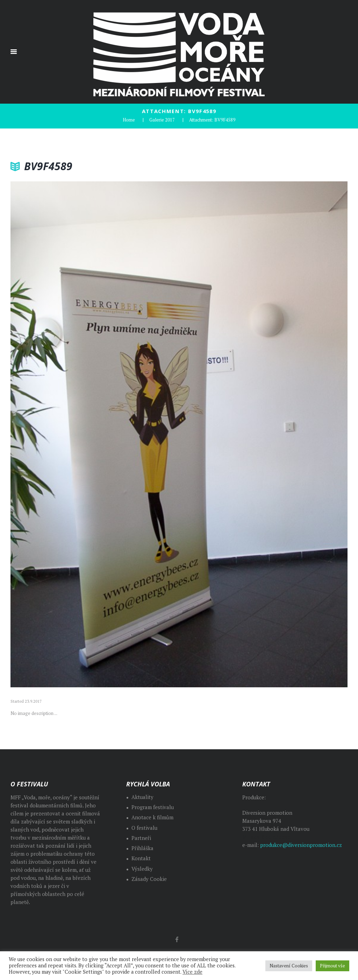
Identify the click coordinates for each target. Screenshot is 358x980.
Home (129, 120)
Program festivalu (153, 807)
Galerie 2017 (162, 120)
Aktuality (142, 797)
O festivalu (144, 828)
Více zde (192, 972)
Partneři (141, 838)
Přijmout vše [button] (332, 966)
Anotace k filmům (152, 817)
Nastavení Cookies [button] (289, 966)
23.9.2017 (33, 701)
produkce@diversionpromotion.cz (301, 845)
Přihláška (142, 848)
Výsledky (142, 869)
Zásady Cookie (149, 879)
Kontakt (141, 858)
